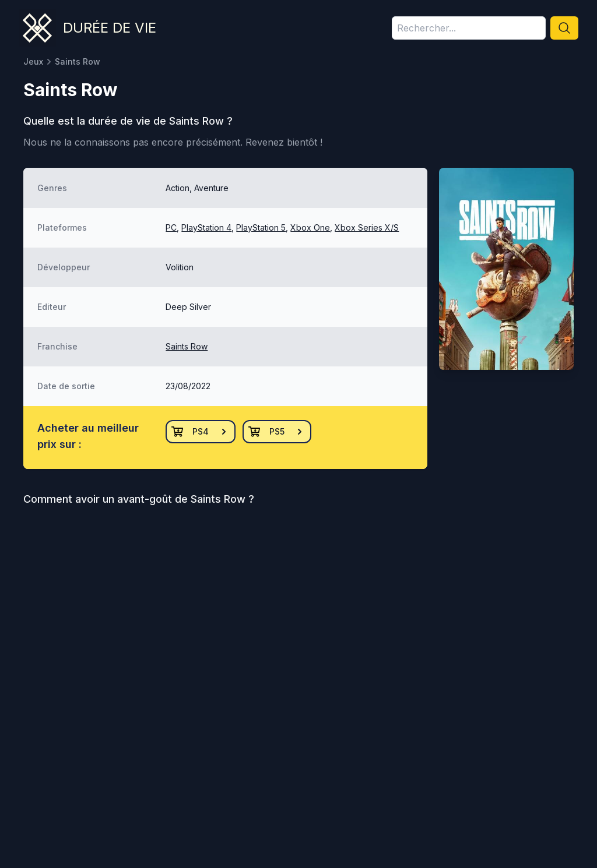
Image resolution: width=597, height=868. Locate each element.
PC (171, 227)
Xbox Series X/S (367, 227)
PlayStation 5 (261, 227)
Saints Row (187, 346)
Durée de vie (110, 28)
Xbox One (310, 227)
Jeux (33, 61)
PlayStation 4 (206, 227)
